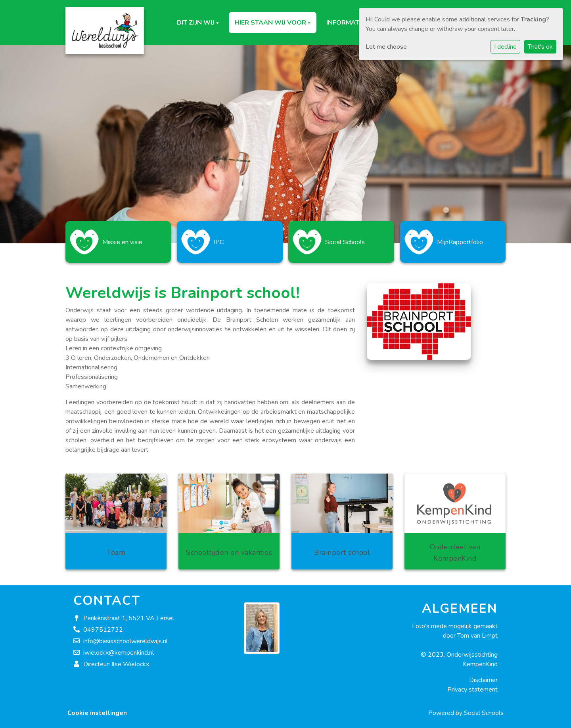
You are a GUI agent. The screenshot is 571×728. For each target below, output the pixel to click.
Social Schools (484, 709)
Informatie (346, 23)
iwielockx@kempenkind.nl (119, 649)
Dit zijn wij (196, 23)
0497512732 (103, 626)
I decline (505, 47)
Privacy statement (472, 686)
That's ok (540, 47)
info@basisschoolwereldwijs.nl (126, 637)
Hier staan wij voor (271, 23)
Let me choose (386, 47)
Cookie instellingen (97, 709)
